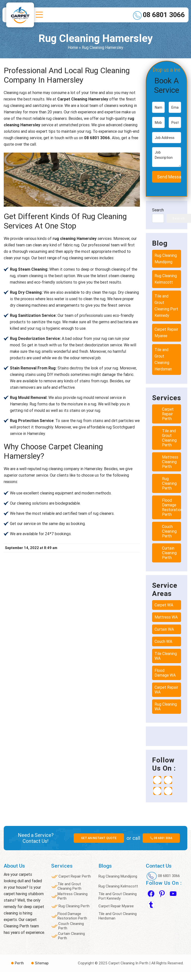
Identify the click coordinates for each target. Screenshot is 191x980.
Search (158, 210)
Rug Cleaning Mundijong (166, 259)
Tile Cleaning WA (166, 656)
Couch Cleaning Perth (169, 531)
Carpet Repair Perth (168, 414)
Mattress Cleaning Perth (170, 462)
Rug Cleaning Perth (169, 483)
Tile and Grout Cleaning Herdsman (163, 359)
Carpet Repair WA (166, 690)
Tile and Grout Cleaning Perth (169, 438)
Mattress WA (166, 617)
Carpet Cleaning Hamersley (83, 99)
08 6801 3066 (164, 15)
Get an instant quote (99, 838)
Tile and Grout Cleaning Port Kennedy (166, 306)
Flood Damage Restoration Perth (172, 507)
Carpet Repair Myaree (166, 333)
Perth (19, 963)
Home (73, 48)
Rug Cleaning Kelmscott (166, 279)
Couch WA (163, 641)
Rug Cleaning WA (166, 707)
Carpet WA (164, 605)
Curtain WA (164, 629)
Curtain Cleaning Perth (169, 553)
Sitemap (42, 963)
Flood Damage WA (165, 673)
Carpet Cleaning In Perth (128, 963)
